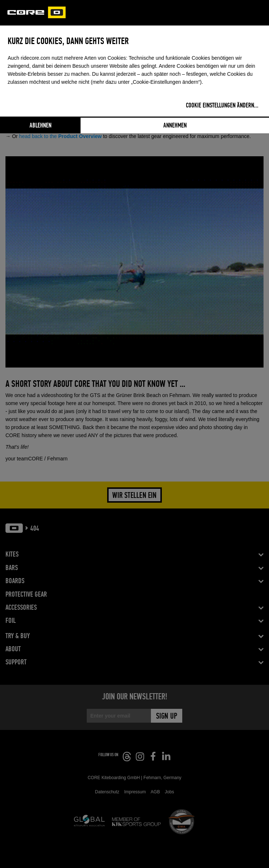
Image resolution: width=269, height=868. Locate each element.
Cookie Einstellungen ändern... (222, 106)
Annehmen (175, 126)
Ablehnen (40, 126)
